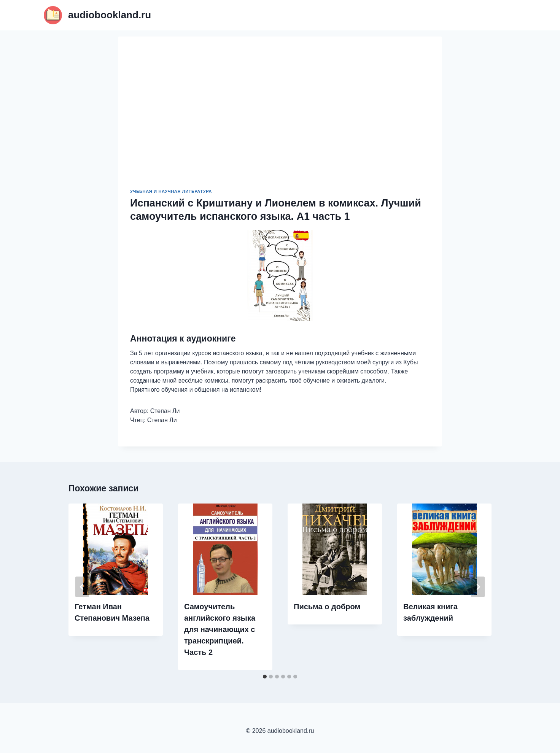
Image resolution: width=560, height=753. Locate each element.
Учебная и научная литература (171, 191)
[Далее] (478, 587)
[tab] (265, 677)
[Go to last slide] (82, 587)
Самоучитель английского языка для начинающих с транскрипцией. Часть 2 (220, 629)
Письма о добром (327, 607)
